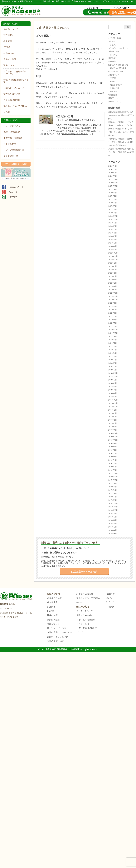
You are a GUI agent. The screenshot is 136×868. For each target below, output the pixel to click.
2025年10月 (113, 186)
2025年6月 (113, 199)
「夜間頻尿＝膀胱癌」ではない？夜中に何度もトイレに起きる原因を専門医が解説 (121, 142)
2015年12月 (113, 473)
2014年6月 (113, 523)
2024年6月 (113, 233)
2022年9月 (113, 303)
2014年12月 (113, 503)
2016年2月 (113, 467)
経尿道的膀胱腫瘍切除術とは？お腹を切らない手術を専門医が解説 (121, 115)
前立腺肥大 (9, 35)
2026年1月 (113, 176)
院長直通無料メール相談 (16, 164)
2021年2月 (113, 356)
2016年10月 (113, 440)
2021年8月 (113, 340)
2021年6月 (113, 346)
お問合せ (110, 607)
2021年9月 (113, 336)
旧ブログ (110, 602)
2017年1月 (113, 430)
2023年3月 (113, 283)
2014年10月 (113, 510)
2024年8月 (113, 226)
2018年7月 (113, 380)
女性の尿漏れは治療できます (16, 81)
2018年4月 (113, 390)
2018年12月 (113, 373)
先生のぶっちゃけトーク (118, 48)
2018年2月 (113, 393)
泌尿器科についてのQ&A (15, 106)
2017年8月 (113, 413)
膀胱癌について (115, 98)
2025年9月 (113, 189)
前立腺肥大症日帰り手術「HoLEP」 (15, 73)
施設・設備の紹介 (12, 132)
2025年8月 (113, 193)
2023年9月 (113, 263)
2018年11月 (113, 376)
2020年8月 (113, 360)
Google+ (110, 598)
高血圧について (115, 101)
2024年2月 (113, 246)
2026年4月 (113, 166)
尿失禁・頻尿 (10, 59)
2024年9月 (113, 223)
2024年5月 (113, 236)
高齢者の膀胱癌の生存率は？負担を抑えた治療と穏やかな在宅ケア (121, 152)
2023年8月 (113, 266)
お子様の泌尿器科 (12, 100)
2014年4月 (113, 530)
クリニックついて (12, 126)
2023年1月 (113, 290)
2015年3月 (113, 493)
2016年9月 (113, 443)
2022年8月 (113, 306)
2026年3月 (113, 169)
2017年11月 (113, 403)
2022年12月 (113, 293)
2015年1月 (113, 500)
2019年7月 (113, 366)
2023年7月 (113, 270)
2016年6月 (113, 453)
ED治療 (7, 47)
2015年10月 (113, 480)
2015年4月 (113, 490)
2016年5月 (113, 457)
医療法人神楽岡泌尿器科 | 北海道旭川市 (22, 11)
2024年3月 (113, 243)
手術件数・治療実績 (13, 138)
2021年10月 (113, 333)
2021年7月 (113, 343)
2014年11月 (113, 507)
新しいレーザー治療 (57, 628)
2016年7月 (113, 450)
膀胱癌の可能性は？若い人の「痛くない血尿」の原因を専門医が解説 (121, 132)
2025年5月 (113, 203)
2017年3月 (113, 427)
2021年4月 (113, 353)
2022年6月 (113, 313)
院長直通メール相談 (114, 12)
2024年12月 (113, 216)
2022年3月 (113, 323)
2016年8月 (113, 447)
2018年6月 (113, 383)
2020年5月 (113, 363)
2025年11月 (113, 183)
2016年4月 (113, 460)
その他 (7, 112)
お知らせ (112, 41)
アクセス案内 (10, 144)
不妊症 (113, 81)
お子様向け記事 (115, 38)
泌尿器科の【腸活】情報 (118, 65)
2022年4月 (113, 320)
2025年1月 (113, 213)
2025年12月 (113, 179)
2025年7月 (113, 196)
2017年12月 (113, 400)
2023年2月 (113, 286)
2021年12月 (113, 330)
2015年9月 (113, 483)
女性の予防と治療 (12, 94)
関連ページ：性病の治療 (47, 69)
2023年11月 (113, 256)
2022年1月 (113, 326)
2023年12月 (113, 253)
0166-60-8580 (72, 12)
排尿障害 (8, 41)
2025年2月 (113, 209)
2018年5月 (113, 386)
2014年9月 (113, 513)
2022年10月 (113, 300)
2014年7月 (113, 520)
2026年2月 (113, 173)
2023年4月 (113, 280)
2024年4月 (113, 239)
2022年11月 (113, 296)
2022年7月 (113, 310)
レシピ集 (112, 45)
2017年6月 (113, 420)
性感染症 (112, 58)
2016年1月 (113, 470)
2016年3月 (113, 463)
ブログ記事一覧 (11, 156)
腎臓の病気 (113, 95)
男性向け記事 (114, 75)
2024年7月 (113, 229)
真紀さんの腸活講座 (118, 68)
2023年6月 (113, 273)
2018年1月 (113, 396)
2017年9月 (113, 410)
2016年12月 (113, 433)
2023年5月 (113, 276)
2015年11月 (113, 477)
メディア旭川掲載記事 (14, 150)
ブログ (79, 632)
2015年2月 (113, 497)
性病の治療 (9, 53)
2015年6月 (113, 487)
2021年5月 (113, 350)
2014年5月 (113, 527)
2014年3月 (113, 533)
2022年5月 (113, 316)
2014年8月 (113, 517)
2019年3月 (113, 370)
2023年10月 (113, 259)
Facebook (110, 594)
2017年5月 (113, 423)
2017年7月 (113, 417)
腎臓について (10, 65)
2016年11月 (113, 437)
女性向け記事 (114, 51)
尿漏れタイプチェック (14, 88)
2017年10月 (113, 407)
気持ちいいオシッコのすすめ (75, 134)
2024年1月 (113, 249)
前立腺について (116, 85)
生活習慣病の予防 (116, 71)
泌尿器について (11, 29)
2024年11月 (113, 219)
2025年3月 (113, 206)
